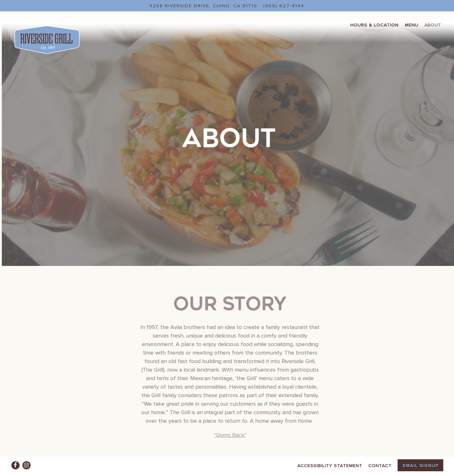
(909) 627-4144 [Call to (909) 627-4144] (284, 6)
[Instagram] (26, 465)
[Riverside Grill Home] (47, 39)
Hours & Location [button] (374, 25)
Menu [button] (412, 25)
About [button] (433, 25)
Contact (380, 465)
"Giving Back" (231, 421)
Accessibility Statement (330, 465)
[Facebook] (15, 465)
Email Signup (421, 465)
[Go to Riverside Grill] (204, 6)
